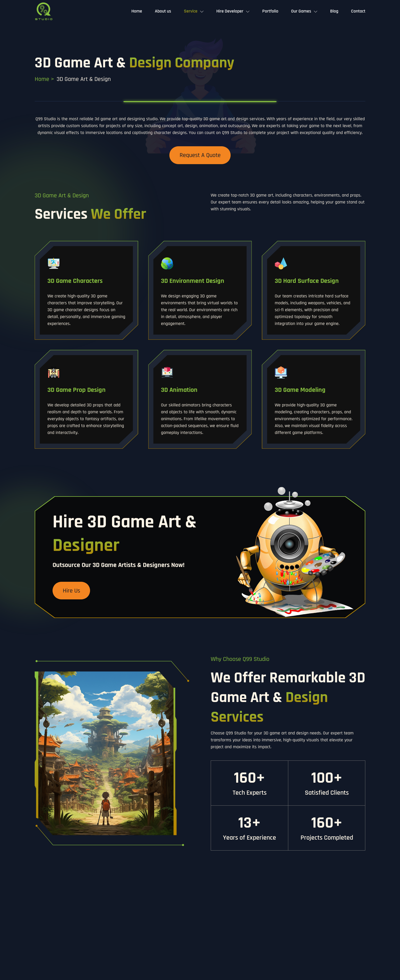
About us (163, 11)
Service (191, 11)
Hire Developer (230, 11)
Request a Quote (200, 155)
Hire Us (71, 591)
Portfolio (270, 11)
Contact (358, 11)
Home (137, 11)
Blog (334, 11)
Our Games (301, 11)
